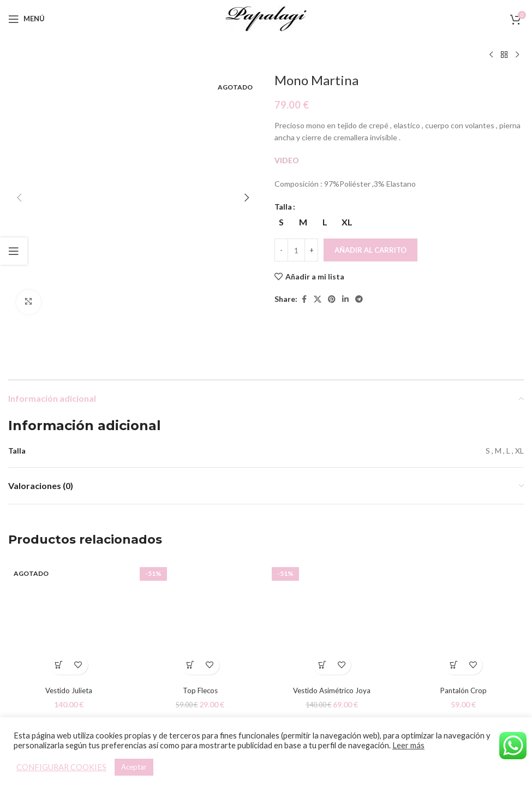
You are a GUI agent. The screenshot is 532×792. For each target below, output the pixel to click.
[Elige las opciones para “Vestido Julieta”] (59, 619)
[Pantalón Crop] (464, 574)
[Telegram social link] (359, 299)
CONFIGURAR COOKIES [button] (61, 767)
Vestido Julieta (68, 644)
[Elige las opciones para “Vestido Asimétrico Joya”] (322, 619)
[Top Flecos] (200, 574)
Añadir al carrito (370, 250)
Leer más (408, 745)
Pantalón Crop (463, 644)
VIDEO (288, 160)
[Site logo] (266, 18)
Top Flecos (200, 644)
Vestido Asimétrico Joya (332, 644)
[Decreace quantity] (281, 250)
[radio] (281, 222)
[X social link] (318, 299)
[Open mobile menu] (26, 19)
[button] (19, 79)
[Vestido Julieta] (68, 574)
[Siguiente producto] (517, 55)
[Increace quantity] (311, 250)
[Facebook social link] (304, 299)
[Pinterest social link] (332, 299)
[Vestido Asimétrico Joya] (332, 574)
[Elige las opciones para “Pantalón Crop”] (454, 619)
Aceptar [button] (134, 767)
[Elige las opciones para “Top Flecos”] (191, 619)
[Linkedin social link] (345, 299)
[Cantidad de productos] (296, 250)
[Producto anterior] (491, 55)
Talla (283, 207)
